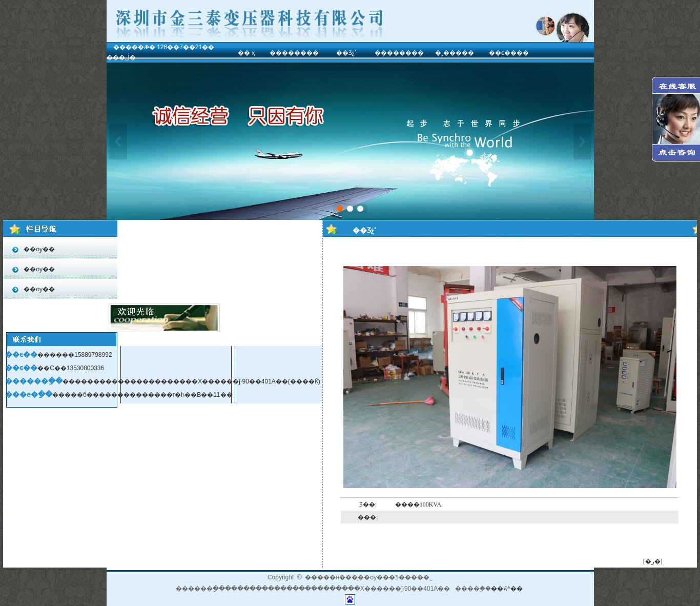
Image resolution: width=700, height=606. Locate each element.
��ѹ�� (38, 249)
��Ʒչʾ (346, 53)
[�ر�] (653, 561)
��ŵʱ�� (507, 589)
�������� (294, 53)
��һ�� (118, 142)
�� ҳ (246, 53)
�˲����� (455, 53)
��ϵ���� (509, 53)
